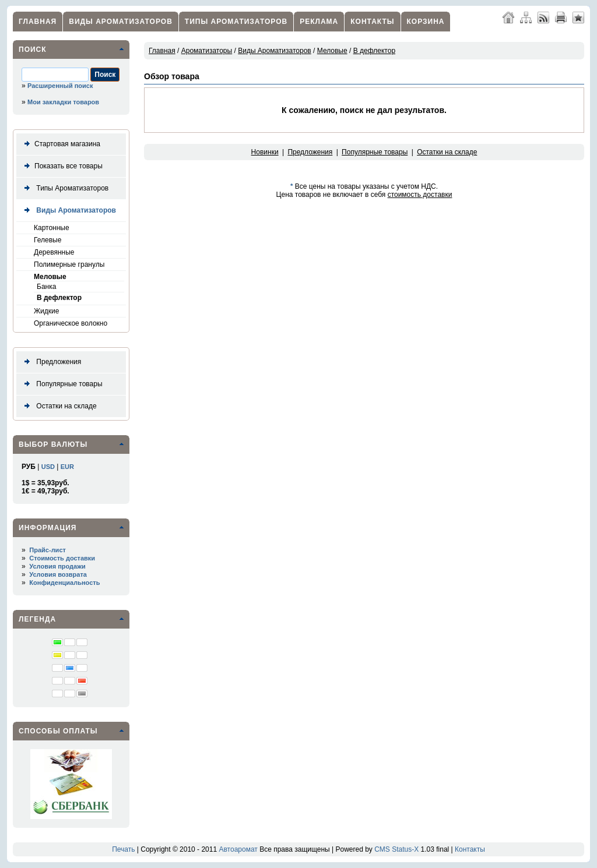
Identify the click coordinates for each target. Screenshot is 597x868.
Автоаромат (238, 849)
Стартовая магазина (60, 144)
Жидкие (46, 311)
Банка (46, 287)
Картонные (52, 228)
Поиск (33, 50)
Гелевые (48, 240)
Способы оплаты (58, 731)
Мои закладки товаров (63, 102)
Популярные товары (61, 384)
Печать (123, 849)
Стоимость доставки (62, 558)
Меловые (50, 277)
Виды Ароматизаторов (121, 22)
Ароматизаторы (207, 51)
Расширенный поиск (60, 86)
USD (48, 467)
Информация (48, 528)
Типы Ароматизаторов (236, 22)
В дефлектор (59, 298)
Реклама (319, 22)
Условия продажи (57, 566)
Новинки (265, 152)
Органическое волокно (71, 323)
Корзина (426, 22)
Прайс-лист (48, 550)
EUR (67, 467)
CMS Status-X (396, 849)
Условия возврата (58, 574)
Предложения (50, 362)
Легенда (37, 619)
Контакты (372, 22)
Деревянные (54, 252)
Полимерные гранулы (69, 264)
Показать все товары (61, 166)
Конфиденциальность (64, 583)
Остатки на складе (58, 406)
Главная (38, 22)
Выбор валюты (53, 444)
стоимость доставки (420, 195)
